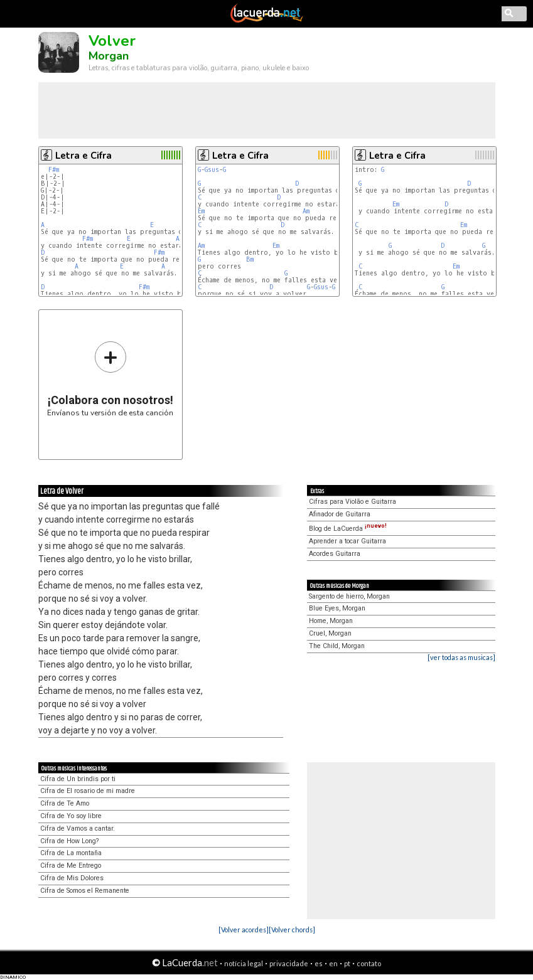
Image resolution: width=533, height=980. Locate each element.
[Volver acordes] (244, 929)
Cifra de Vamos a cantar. (78, 828)
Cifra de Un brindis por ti (78, 779)
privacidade (289, 963)
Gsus (212, 170)
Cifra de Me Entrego (71, 865)
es (319, 963)
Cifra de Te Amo (65, 803)
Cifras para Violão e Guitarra (353, 502)
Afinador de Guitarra (340, 514)
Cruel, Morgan (330, 633)
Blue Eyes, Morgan (337, 608)
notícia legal (244, 963)
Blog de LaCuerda (348, 529)
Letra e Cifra (83, 156)
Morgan (109, 56)
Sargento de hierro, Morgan (349, 596)
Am (306, 211)
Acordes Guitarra (335, 554)
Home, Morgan (331, 621)
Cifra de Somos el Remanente (85, 891)
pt (347, 963)
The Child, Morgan (337, 646)
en (333, 963)
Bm (250, 259)
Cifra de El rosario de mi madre (88, 791)
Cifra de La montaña (71, 853)
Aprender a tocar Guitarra (347, 541)
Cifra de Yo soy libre (71, 816)
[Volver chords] (292, 929)
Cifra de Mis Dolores (72, 878)
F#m (54, 170)
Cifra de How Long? (69, 841)
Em (201, 211)
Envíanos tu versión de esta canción (110, 379)
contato (369, 963)
